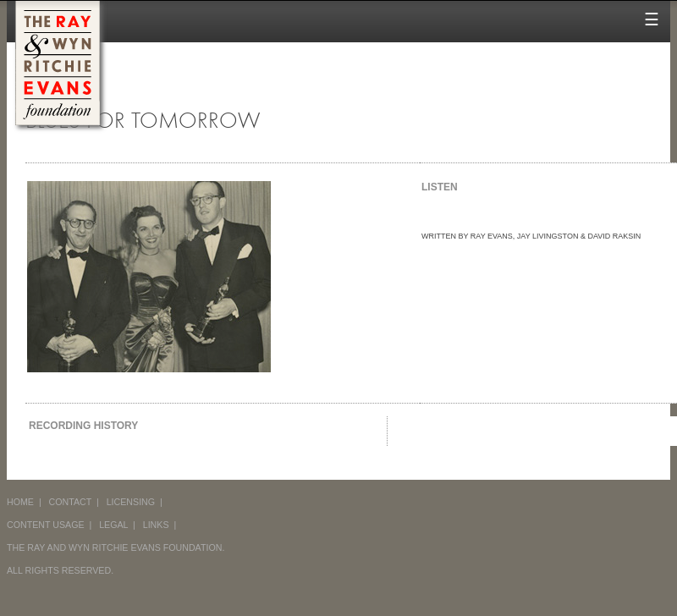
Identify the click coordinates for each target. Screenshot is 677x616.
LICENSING (131, 502)
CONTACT (71, 502)
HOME (20, 502)
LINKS (156, 525)
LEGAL (113, 525)
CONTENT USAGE (46, 525)
